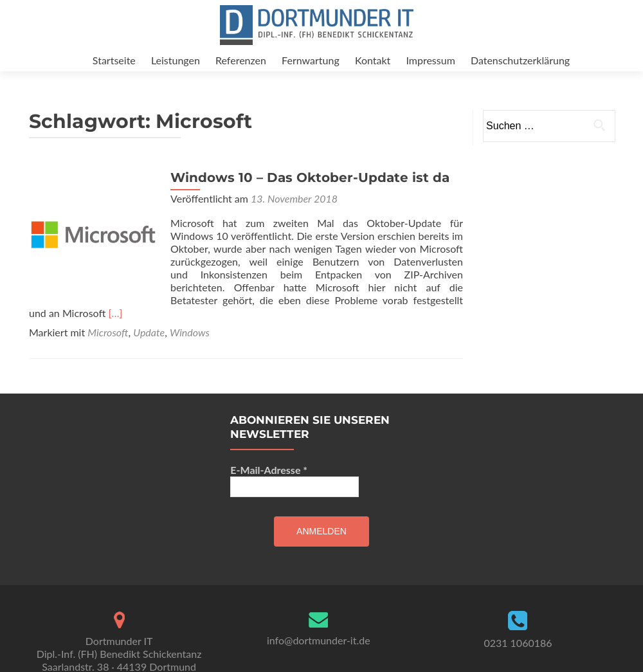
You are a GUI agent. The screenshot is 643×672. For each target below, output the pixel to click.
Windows (190, 345)
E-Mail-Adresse (269, 483)
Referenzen (241, 60)
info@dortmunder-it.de (319, 653)
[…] (116, 326)
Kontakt (373, 60)
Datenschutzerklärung (520, 60)
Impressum (430, 60)
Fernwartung (311, 60)
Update (149, 345)
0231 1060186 (518, 656)
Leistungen (176, 60)
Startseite (114, 60)
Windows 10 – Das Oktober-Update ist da (310, 190)
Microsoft (108, 345)
